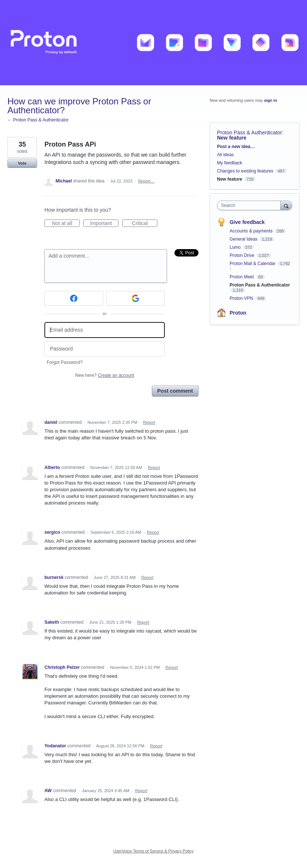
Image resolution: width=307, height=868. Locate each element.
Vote (22, 163)
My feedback (230, 163)
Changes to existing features (245, 171)
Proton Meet (242, 277)
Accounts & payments (252, 231)
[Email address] (105, 330)
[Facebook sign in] (74, 298)
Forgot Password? (65, 362)
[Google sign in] (136, 298)
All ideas (225, 155)
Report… (146, 181)
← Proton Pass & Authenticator (38, 120)
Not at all (66, 224)
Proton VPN (242, 298)
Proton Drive (243, 255)
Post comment (175, 391)
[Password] (105, 349)
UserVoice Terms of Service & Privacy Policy (153, 851)
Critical (145, 224)
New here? (105, 375)
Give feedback (247, 222)
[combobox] (251, 205)
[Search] (286, 205)
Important (104, 224)
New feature (232, 138)
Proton (238, 313)
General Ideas (244, 239)
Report (149, 422)
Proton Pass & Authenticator (249, 133)
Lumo (236, 247)
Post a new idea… (236, 147)
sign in (271, 100)
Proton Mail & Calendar (253, 264)
